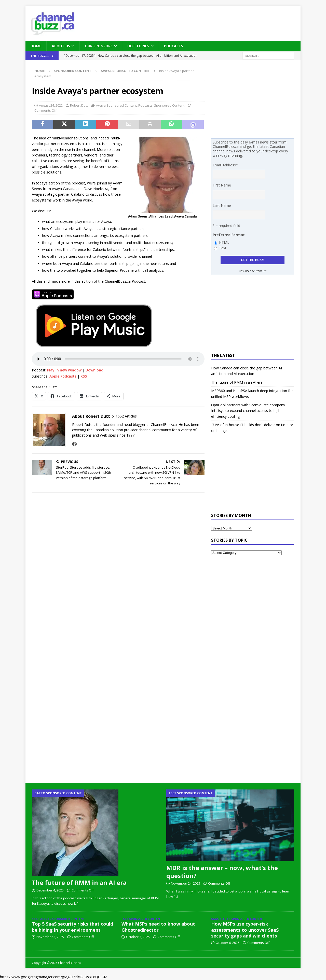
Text (223, 248)
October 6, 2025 (228, 943)
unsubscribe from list (253, 271)
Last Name (222, 205)
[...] (76, 903)
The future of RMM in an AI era (237, 382)
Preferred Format (229, 235)
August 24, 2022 (51, 105)
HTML (224, 242)
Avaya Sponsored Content (116, 105)
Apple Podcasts (63, 376)
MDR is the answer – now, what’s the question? (222, 872)
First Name (222, 185)
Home (36, 46)
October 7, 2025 (138, 937)
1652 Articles (126, 416)
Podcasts (174, 46)
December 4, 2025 (50, 890)
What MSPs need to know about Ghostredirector (158, 927)
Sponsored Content (73, 71)
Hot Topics (138, 46)
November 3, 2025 (50, 937)
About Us (61, 46)
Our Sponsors (99, 46)
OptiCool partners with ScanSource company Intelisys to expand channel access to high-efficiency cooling (248, 411)
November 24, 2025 (186, 883)
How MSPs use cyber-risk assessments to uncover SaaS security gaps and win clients (245, 930)
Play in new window (64, 370)
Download (94, 370)
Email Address (225, 165)
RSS (84, 376)
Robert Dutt (79, 105)
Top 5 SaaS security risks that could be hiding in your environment (72, 927)
